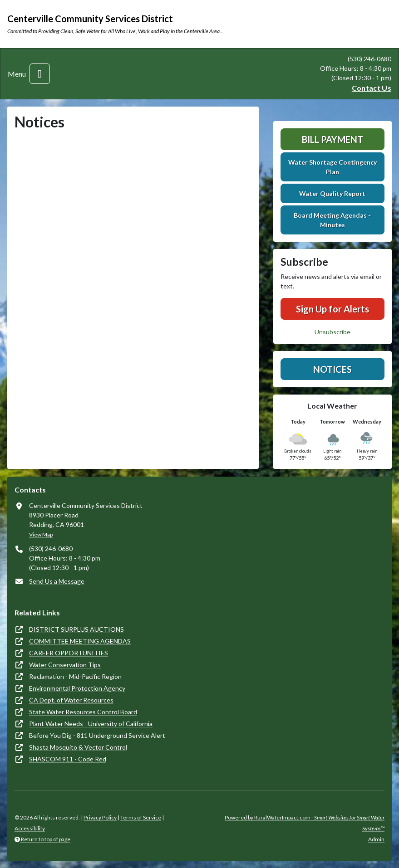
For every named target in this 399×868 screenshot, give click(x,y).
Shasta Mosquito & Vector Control (78, 747)
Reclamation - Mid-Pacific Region (75, 676)
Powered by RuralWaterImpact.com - (305, 823)
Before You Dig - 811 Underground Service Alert (97, 735)
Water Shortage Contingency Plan (332, 167)
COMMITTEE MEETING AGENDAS (80, 641)
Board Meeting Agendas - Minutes (332, 220)
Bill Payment (332, 139)
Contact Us (372, 88)
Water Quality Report (332, 193)
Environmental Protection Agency (77, 688)
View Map (41, 534)
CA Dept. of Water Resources (71, 700)
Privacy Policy (100, 817)
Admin (376, 839)
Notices (332, 369)
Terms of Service (141, 817)
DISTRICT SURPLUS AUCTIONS (76, 629)
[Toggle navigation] (40, 74)
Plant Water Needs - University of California (91, 724)
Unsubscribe (332, 332)
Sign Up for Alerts (332, 309)
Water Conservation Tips (65, 665)
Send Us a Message (57, 581)
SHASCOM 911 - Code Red (68, 759)
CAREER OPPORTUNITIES (69, 653)
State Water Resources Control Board (83, 712)
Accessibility (30, 828)
